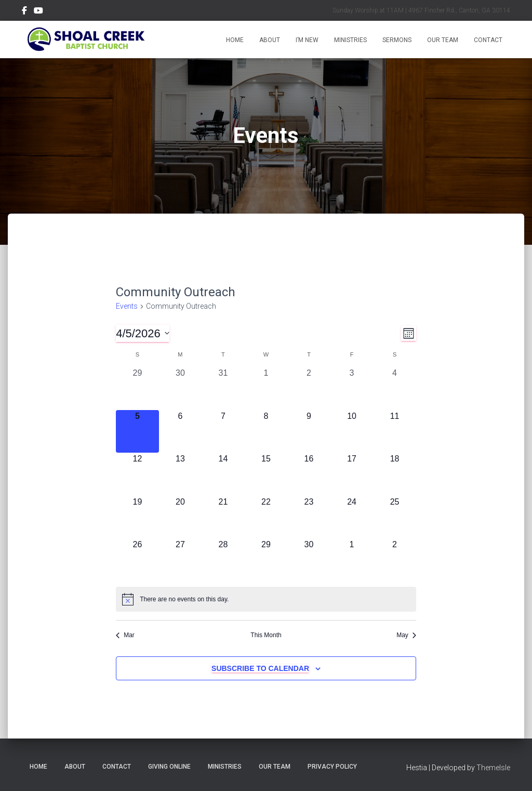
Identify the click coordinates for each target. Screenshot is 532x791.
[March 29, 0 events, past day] (137, 388)
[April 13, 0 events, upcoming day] (181, 474)
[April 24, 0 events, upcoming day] (352, 517)
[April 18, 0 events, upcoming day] (395, 474)
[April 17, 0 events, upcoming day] (352, 474)
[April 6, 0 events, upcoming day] (181, 432)
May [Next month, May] (406, 635)
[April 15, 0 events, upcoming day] (266, 474)
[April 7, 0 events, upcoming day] (223, 432)
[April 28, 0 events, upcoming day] (223, 560)
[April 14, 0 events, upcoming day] (223, 474)
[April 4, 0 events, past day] (395, 388)
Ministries (350, 40)
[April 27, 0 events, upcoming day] (181, 560)
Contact (488, 40)
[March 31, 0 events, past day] (223, 388)
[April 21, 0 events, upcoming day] (223, 517)
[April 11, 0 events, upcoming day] (395, 432)
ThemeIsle (493, 768)
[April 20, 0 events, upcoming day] (181, 517)
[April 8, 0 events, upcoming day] (266, 432)
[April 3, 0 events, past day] (352, 388)
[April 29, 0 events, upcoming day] (266, 560)
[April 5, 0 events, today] (137, 432)
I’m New (307, 40)
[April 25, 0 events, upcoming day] (395, 517)
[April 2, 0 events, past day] (309, 388)
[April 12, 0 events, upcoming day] (137, 474)
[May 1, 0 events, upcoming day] (352, 560)
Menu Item (24, 12)
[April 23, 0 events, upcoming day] (309, 517)
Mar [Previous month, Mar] (125, 635)
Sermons (397, 40)
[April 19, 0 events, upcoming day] (137, 517)
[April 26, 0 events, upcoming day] (137, 560)
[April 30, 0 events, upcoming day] (309, 560)
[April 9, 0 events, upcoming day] (309, 432)
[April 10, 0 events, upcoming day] (352, 432)
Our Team (443, 40)
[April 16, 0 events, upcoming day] (309, 474)
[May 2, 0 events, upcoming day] (395, 560)
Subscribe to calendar (260, 668)
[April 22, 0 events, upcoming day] (266, 517)
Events (127, 306)
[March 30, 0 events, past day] (181, 388)
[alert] (266, 599)
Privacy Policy (332, 767)
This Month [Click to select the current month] (266, 635)
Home (235, 40)
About (270, 40)
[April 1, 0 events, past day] (266, 388)
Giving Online (169, 767)
